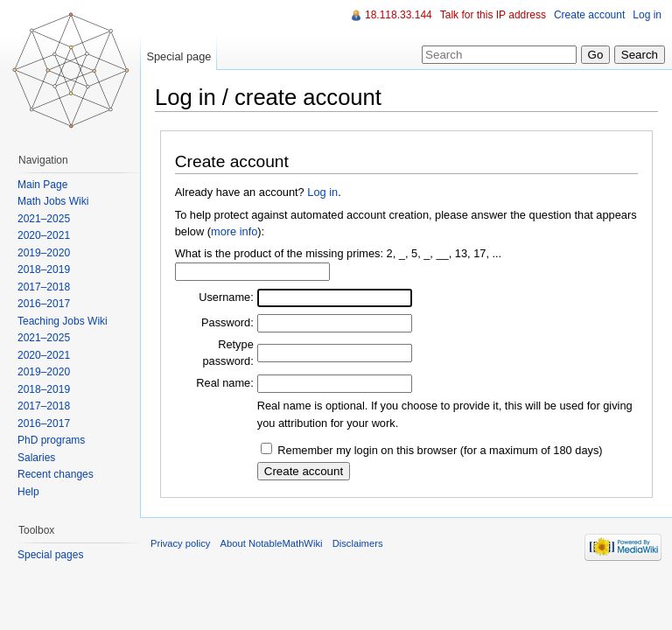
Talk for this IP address (493, 15)
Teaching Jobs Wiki (63, 321)
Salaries (36, 458)
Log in (322, 192)
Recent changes (56, 474)
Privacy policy (180, 543)
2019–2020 (44, 253)
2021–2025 (44, 219)
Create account (589, 15)
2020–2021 (44, 235)
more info (234, 231)
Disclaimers (358, 543)
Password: (227, 322)
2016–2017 (44, 304)
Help (28, 492)
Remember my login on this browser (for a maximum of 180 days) (440, 450)
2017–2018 (44, 287)
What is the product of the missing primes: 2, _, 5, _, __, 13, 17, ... (338, 253)
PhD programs (51, 440)
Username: (226, 297)
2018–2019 (44, 269)
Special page (178, 56)
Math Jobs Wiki (53, 201)
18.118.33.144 (399, 15)
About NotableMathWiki (272, 543)
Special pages (50, 555)
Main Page (42, 185)
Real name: (224, 383)
